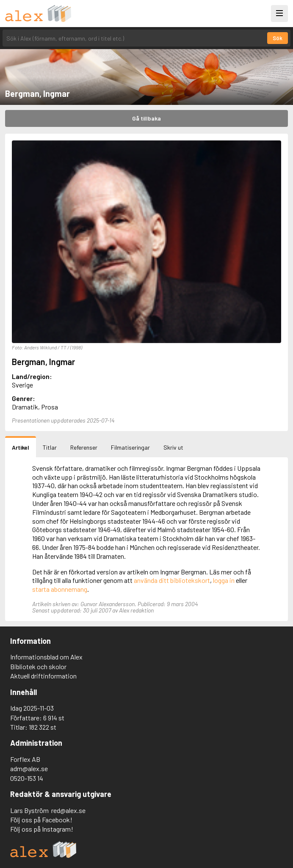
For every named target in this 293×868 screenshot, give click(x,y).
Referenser (84, 447)
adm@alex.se (29, 768)
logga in (224, 580)
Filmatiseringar (130, 447)
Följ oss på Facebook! (41, 820)
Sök (278, 38)
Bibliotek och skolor (38, 666)
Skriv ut (173, 447)
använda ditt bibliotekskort (172, 580)
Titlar (50, 447)
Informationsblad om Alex (46, 657)
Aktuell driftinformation (43, 676)
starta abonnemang (60, 589)
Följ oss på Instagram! (42, 829)
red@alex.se (68, 810)
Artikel (21, 447)
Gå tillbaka (146, 118)
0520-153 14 (27, 778)
